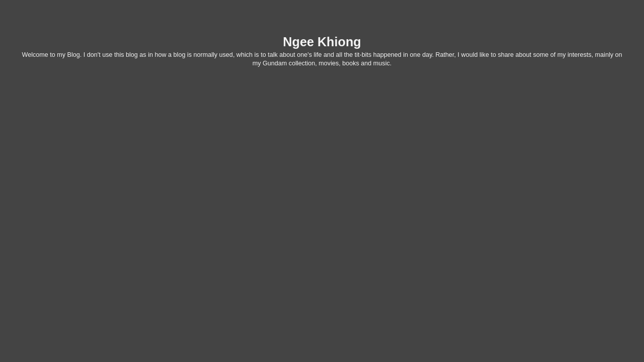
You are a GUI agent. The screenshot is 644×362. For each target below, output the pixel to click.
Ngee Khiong (322, 42)
